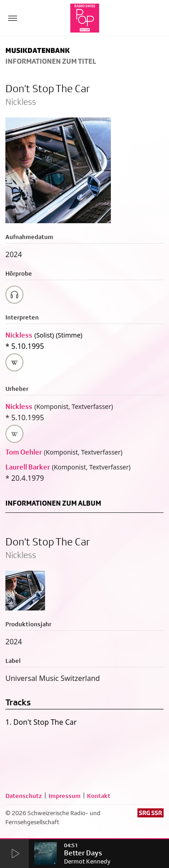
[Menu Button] (13, 18)
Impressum (65, 796)
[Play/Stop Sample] (14, 295)
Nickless (19, 335)
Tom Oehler (24, 452)
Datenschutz (24, 796)
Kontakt (99, 796)
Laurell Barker (28, 467)
